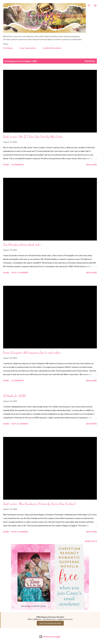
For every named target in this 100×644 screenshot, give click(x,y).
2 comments (18, 380)
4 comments (18, 165)
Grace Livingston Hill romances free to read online (32, 353)
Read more (91, 165)
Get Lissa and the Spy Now (50, 623)
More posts (91, 541)
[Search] (89, 5)
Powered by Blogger (50, 637)
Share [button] (6, 165)
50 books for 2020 (15, 396)
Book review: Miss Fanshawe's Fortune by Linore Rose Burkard (39, 504)
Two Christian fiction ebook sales (22, 245)
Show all (90, 61)
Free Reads (8, 48)
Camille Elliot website (52, 48)
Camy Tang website (28, 48)
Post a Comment (20, 273)
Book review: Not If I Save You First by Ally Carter (33, 137)
